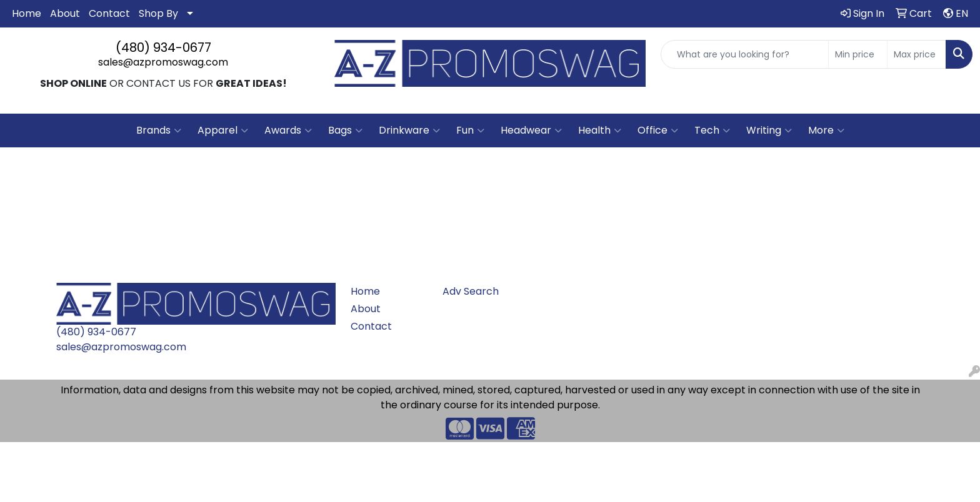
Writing (769, 130)
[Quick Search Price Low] (858, 54)
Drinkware (409, 130)
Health (600, 130)
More (826, 130)
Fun (470, 130)
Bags (345, 130)
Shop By (158, 13)
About (65, 13)
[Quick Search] (745, 54)
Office (658, 130)
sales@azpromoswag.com (163, 62)
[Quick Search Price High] (917, 54)
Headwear (531, 130)
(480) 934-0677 (163, 47)
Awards (288, 130)
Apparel (223, 130)
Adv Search (471, 291)
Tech (712, 130)
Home (27, 13)
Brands (159, 130)
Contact (109, 13)
